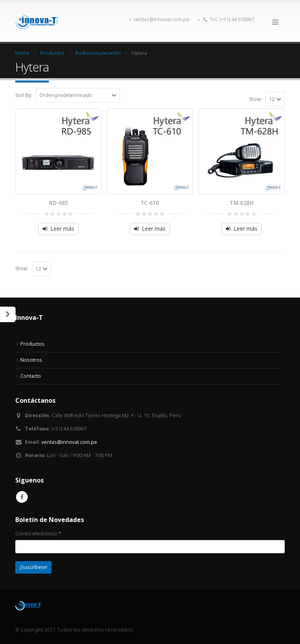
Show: (255, 99)
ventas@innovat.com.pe (159, 19)
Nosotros (31, 360)
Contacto (31, 376)
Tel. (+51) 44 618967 (226, 19)
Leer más (62, 229)
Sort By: (24, 95)
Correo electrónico (38, 533)
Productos (32, 344)
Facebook (22, 497)
